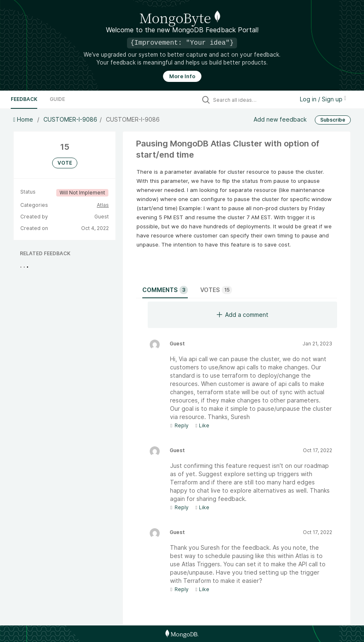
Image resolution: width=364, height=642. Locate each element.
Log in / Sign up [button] (323, 99)
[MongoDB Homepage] (182, 634)
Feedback (24, 99)
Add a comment (243, 315)
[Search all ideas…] (251, 100)
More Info (182, 76)
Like (202, 425)
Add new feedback (280, 119)
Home (24, 119)
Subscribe (333, 120)
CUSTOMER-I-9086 (70, 119)
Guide (57, 99)
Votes (216, 290)
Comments (165, 290)
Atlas (103, 205)
